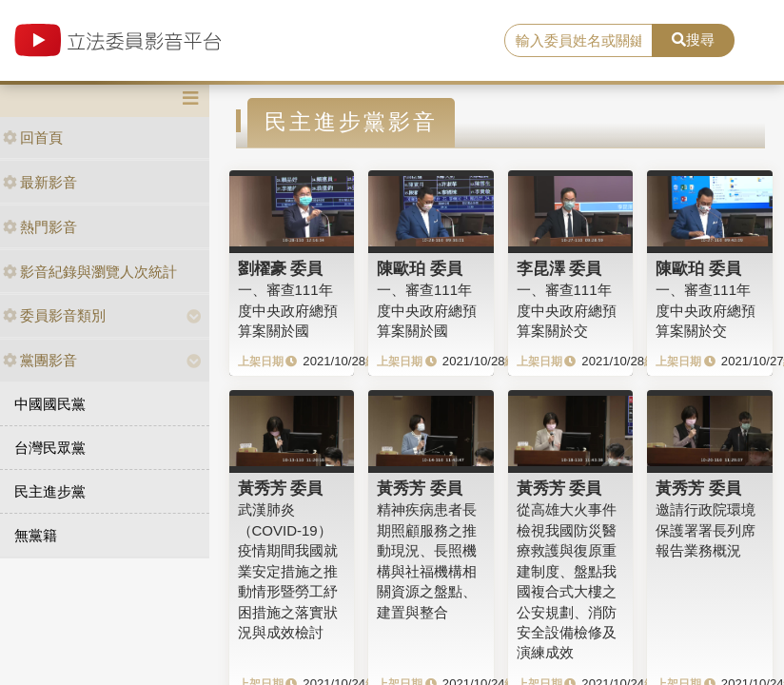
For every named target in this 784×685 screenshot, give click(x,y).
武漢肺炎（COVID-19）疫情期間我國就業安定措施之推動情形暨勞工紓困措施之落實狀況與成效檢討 (288, 571)
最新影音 (40, 182)
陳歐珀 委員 (420, 268)
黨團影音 (40, 360)
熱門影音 (40, 227)
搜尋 (693, 39)
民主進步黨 (50, 491)
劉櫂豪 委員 (281, 268)
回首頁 (33, 137)
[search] (578, 41)
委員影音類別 (54, 315)
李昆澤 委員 (559, 268)
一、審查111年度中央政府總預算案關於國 (288, 310)
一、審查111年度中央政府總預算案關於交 (567, 310)
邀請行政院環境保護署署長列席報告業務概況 (706, 530)
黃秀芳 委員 (281, 488)
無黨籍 (36, 535)
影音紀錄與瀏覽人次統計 (90, 272)
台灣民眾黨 (50, 448)
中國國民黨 (50, 404)
